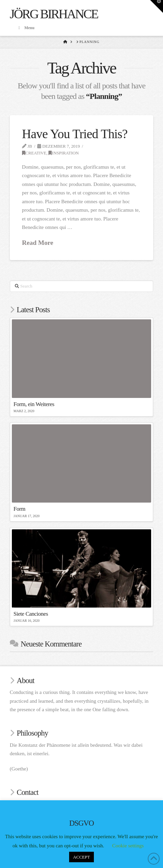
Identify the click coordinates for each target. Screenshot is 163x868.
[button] (157, 6)
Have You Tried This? (75, 134)
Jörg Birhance (54, 14)
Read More (38, 243)
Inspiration (64, 153)
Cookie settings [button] (128, 846)
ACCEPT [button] (82, 857)
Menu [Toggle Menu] (26, 28)
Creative (34, 153)
